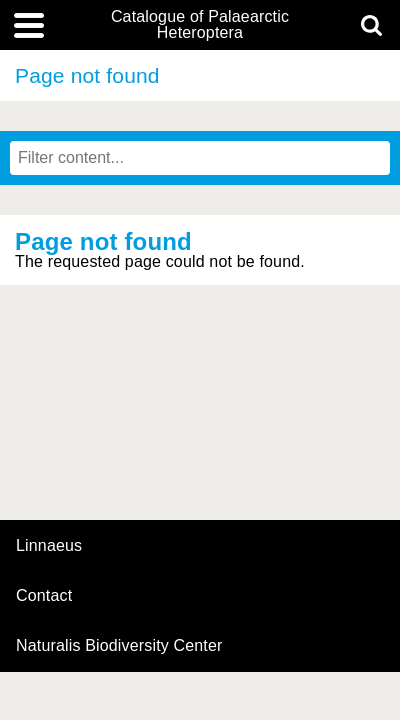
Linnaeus (49, 546)
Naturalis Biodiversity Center (119, 646)
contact (44, 595)
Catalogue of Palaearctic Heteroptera (200, 25)
